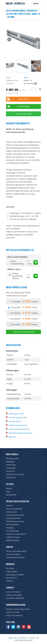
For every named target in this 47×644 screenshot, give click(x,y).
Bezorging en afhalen (15, 575)
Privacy (32, 638)
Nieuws (9, 488)
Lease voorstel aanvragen (24, 332)
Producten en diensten (18, 501)
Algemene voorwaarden (18, 638)
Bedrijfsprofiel (12, 458)
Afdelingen (11, 462)
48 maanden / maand (24, 319)
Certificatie (11, 477)
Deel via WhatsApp (24, 114)
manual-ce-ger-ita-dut (17, 417)
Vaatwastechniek (13, 518)
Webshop (10, 564)
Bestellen (10, 568)
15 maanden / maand (24, 302)
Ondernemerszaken (16, 605)
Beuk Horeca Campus (15, 474)
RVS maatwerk (12, 524)
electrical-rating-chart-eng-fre (20, 433)
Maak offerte (24, 99)
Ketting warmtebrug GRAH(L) (17, 276)
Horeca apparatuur (14, 509)
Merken (9, 506)
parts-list (12, 437)
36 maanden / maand (24, 313)
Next (38, 40)
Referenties (11, 465)
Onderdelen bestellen (15, 557)
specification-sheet (16, 414)
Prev (9, 40)
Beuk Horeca (12, 454)
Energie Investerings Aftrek (18, 609)
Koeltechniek (12, 512)
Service (10, 547)
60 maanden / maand (24, 324)
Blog (8, 491)
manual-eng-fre (15, 421)
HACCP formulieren (14, 615)
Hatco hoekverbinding (17, 262)
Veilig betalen (12, 571)
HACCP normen (13, 612)
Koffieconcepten (13, 537)
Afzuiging (10, 528)
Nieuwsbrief (11, 495)
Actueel (10, 484)
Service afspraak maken (16, 551)
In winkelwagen (23, 106)
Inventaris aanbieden (15, 598)
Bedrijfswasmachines (15, 521)
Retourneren (12, 578)
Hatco (26, 77)
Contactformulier (13, 592)
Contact (10, 588)
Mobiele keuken (13, 540)
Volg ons (10, 622)
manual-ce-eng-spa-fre (18, 425)
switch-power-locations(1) (19, 429)
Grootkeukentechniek (15, 515)
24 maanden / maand (24, 307)
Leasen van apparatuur (16, 534)
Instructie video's (13, 554)
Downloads (11, 468)
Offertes (10, 581)
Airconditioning (12, 531)
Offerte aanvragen (14, 595)
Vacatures (10, 471)
